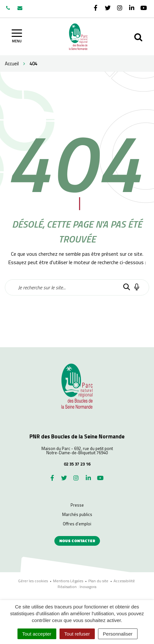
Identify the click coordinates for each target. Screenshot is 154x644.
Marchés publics (77, 514)
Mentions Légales (68, 581)
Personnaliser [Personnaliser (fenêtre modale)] (118, 634)
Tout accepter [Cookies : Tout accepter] (37, 634)
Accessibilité (124, 581)
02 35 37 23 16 (77, 464)
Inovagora (88, 587)
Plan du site (98, 581)
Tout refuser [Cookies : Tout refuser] (77, 634)
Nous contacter (77, 541)
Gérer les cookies (33, 581)
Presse (77, 505)
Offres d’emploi (77, 524)
